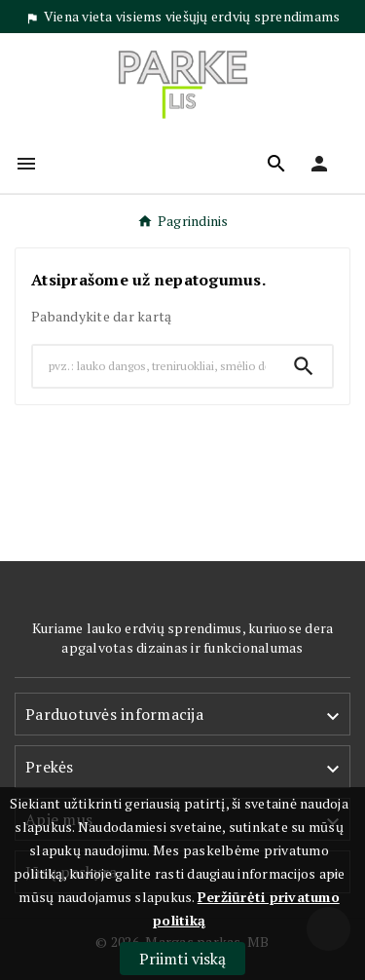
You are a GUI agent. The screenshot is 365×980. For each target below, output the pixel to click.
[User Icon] (319, 164)
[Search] (154, 366)
